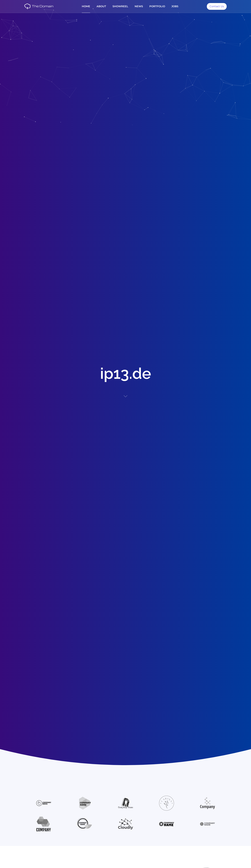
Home (86, 6)
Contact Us (217, 6)
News (139, 6)
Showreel (120, 6)
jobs (175, 6)
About (101, 6)
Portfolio (157, 6)
